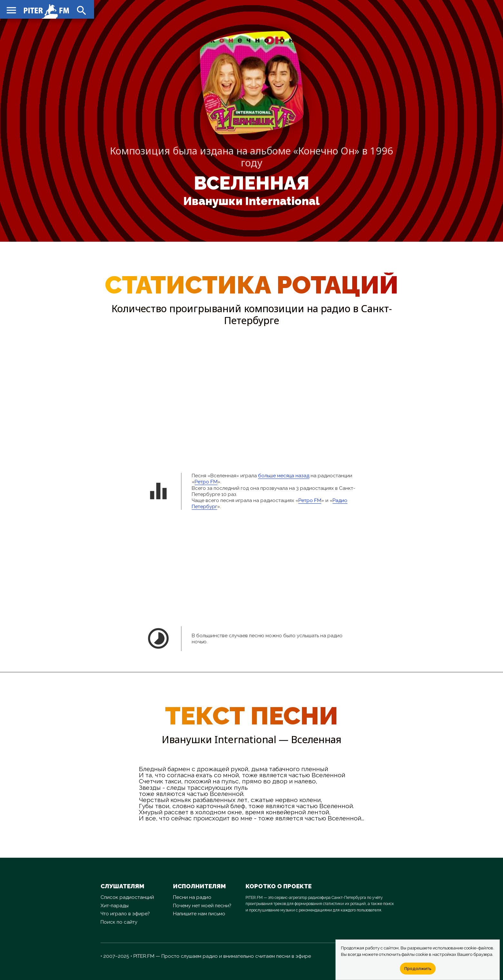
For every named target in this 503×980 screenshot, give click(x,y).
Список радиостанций (127, 897)
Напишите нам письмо (199, 914)
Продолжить (418, 968)
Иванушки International (251, 201)
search (81, 10)
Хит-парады (115, 906)
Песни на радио (192, 897)
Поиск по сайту (119, 922)
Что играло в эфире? (125, 914)
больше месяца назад (284, 476)
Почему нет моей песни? (202, 906)
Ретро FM (206, 482)
